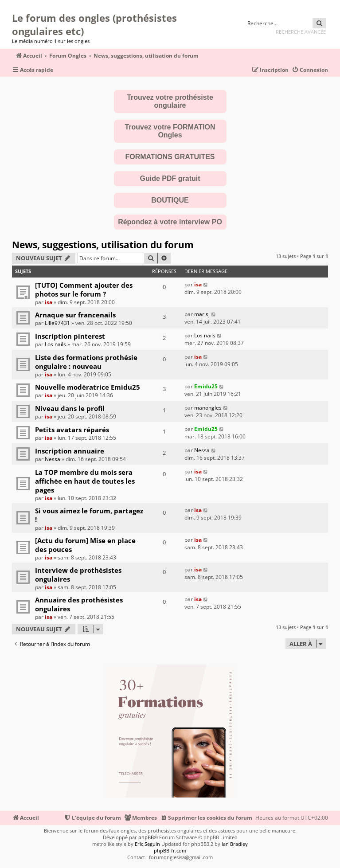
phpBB (146, 837)
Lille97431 (57, 323)
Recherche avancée (301, 32)
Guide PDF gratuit (170, 178)
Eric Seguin (147, 844)
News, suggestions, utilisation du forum (103, 245)
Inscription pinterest (70, 336)
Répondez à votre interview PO (170, 222)
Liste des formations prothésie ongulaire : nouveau (86, 362)
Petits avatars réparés (72, 430)
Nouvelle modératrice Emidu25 (88, 387)
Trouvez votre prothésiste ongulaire (170, 101)
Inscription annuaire (70, 451)
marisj (202, 314)
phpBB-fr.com (170, 850)
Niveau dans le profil (70, 408)
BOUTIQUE (170, 200)
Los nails (55, 344)
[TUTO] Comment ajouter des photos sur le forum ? (84, 289)
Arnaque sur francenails (75, 315)
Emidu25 (206, 386)
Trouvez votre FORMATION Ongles (170, 131)
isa (49, 302)
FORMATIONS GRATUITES (170, 157)
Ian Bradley (235, 844)
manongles (208, 408)
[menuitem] (310, 70)
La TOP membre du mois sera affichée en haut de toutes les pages (85, 481)
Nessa (53, 459)
